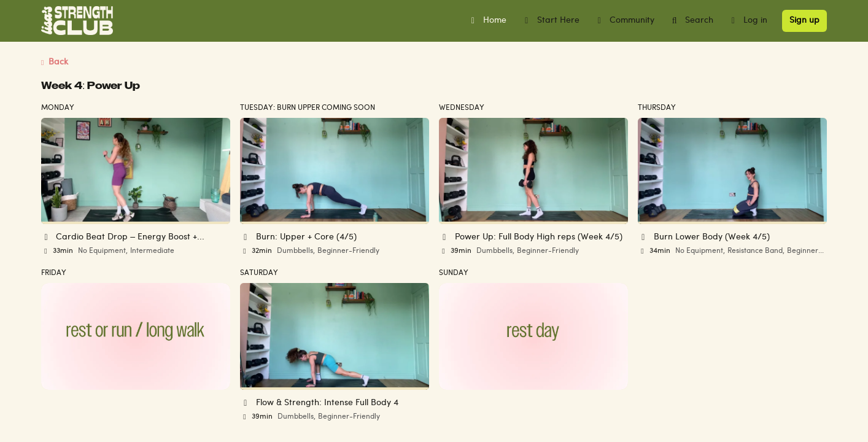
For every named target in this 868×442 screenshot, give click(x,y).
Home (487, 21)
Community (625, 21)
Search (691, 21)
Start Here (550, 21)
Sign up (804, 21)
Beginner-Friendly (348, 251)
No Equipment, (103, 251)
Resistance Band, (756, 251)
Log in (748, 21)
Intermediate (152, 251)
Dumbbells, (296, 251)
